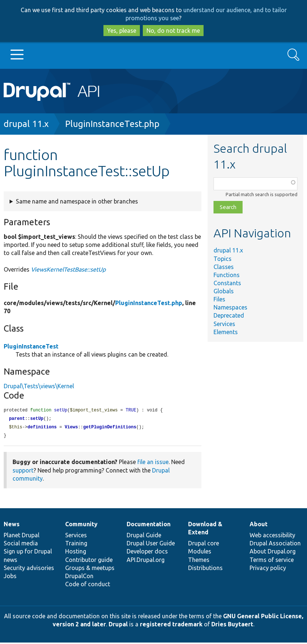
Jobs (10, 577)
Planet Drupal (22, 537)
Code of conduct (88, 585)
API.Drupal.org (146, 561)
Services (224, 324)
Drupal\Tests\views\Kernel (39, 386)
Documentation (149, 526)
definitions (42, 428)
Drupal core (204, 545)
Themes (199, 561)
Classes (224, 267)
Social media (21, 545)
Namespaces (230, 307)
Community (81, 526)
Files (219, 299)
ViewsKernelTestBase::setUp (68, 269)
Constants (227, 283)
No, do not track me (173, 31)
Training (76, 545)
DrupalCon (79, 577)
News (12, 526)
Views (71, 428)
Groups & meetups (90, 569)
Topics (223, 259)
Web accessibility (272, 537)
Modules (200, 553)
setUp (37, 419)
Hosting (76, 553)
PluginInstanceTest (31, 346)
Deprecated (229, 315)
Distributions (205, 569)
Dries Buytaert (232, 626)
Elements (226, 332)
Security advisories (29, 569)
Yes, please (122, 31)
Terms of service (272, 561)
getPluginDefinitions (110, 428)
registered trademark (171, 626)
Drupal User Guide (151, 545)
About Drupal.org (273, 553)
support (23, 472)
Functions (227, 275)
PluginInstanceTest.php (112, 124)
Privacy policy (268, 569)
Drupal (118, 626)
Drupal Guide (144, 537)
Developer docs (147, 553)
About (259, 526)
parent (17, 419)
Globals (224, 291)
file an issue (153, 463)
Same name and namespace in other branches (77, 201)
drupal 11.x (26, 124)
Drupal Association (275, 545)
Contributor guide (89, 561)
